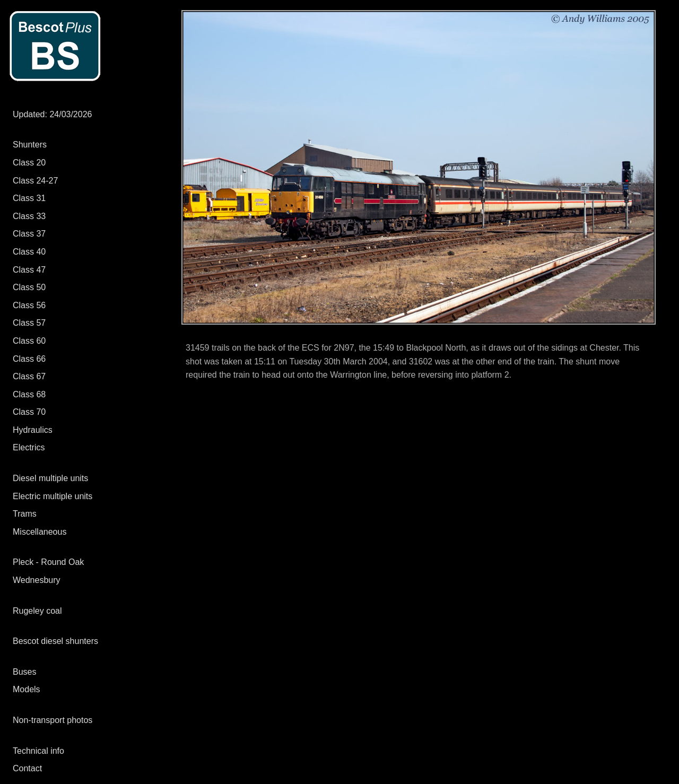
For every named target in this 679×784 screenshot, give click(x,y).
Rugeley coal (37, 611)
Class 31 (29, 198)
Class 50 (29, 287)
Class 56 (29, 305)
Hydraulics (33, 430)
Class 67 (29, 376)
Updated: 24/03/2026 (52, 114)
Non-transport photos (53, 720)
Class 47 (29, 270)
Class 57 (29, 323)
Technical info (38, 751)
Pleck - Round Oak (48, 562)
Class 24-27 (35, 181)
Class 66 (29, 359)
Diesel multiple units (50, 478)
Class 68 (29, 394)
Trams (25, 514)
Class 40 (29, 252)
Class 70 (29, 412)
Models (27, 689)
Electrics (29, 447)
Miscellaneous (40, 532)
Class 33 (29, 216)
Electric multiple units (53, 496)
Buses (24, 672)
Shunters (30, 145)
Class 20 (29, 163)
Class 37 (29, 234)
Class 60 (29, 341)
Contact (27, 768)
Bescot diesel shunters (55, 641)
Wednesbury (37, 580)
